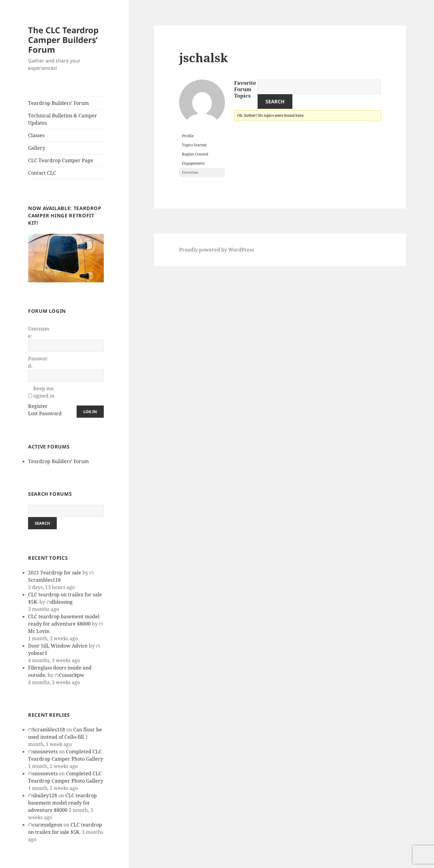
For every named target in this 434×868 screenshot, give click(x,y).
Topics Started (194, 145)
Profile (188, 136)
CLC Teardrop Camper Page (61, 160)
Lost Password (45, 413)
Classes (36, 135)
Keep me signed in (44, 392)
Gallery (37, 148)
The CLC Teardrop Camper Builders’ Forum (63, 40)
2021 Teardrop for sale (55, 573)
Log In (90, 412)
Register (38, 406)
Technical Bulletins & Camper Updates (63, 119)
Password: (38, 362)
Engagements (193, 163)
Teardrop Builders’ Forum (58, 103)
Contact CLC (42, 173)
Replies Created (195, 154)
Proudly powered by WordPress (217, 250)
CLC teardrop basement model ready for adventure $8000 (62, 803)
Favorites (190, 172)
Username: (39, 332)
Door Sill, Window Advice (58, 646)
